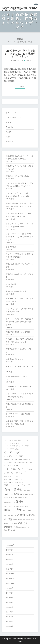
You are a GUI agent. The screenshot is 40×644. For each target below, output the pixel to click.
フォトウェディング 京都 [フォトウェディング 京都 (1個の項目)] (11, 466)
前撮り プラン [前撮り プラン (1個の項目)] (24, 506)
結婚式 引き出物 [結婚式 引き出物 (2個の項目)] (11, 524)
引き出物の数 (11, 284)
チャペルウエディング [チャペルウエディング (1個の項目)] (10, 463)
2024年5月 (10, 607)
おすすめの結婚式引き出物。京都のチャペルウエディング (20, 9)
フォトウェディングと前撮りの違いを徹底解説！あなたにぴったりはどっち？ (20, 237)
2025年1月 (10, 569)
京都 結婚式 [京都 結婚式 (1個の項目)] (27, 490)
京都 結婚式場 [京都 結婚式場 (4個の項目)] (12, 494)
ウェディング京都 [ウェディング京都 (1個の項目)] (24, 446)
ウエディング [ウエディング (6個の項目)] (12, 452)
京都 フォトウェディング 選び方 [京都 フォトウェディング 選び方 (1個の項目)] (14, 482)
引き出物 (9, 127)
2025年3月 (10, 564)
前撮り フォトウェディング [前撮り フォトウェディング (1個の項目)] (12, 506)
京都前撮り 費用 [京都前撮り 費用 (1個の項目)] (23, 498)
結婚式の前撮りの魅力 (14, 359)
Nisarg (20, 641)
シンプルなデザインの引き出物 (18, 414)
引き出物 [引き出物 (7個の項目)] (20, 515)
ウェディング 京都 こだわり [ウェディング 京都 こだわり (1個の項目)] (12, 443)
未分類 (8, 132)
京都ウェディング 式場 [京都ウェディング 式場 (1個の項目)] (11, 498)
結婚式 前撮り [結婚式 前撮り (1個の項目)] (30, 520)
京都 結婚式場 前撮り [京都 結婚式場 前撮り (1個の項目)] (26, 495)
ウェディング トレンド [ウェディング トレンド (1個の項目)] (24, 440)
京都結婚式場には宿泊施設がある (19, 386)
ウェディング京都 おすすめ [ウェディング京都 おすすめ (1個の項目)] (12, 449)
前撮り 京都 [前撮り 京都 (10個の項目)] (13, 510)
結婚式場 (9, 141)
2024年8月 (10, 593)
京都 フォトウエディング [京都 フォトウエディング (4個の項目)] (17, 485)
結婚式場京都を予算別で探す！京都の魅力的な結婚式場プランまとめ (20, 53)
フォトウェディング (14, 117)
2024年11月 (10, 579)
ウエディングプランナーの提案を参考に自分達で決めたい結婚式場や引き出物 (20, 322)
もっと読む (21, 87)
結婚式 (8, 137)
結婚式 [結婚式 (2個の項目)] (15, 520)
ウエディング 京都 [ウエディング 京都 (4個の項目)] (14, 456)
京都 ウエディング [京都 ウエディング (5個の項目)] (15, 473)
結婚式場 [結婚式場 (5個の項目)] (23, 523)
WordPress (28, 639)
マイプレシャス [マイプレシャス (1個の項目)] (28, 469)
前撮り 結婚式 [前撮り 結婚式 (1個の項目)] (27, 511)
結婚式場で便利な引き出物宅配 (18, 332)
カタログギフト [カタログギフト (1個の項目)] (27, 460)
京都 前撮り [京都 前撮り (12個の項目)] (13, 490)
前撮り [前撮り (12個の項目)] (20, 502)
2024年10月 (10, 583)
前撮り (8, 122)
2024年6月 (10, 603)
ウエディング (11, 113)
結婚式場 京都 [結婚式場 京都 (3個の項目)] (11, 527)
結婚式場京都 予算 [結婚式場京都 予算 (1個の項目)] (24, 527)
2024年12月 (10, 574)
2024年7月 (10, 598)
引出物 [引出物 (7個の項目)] (8, 519)
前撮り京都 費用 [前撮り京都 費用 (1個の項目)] (9, 515)
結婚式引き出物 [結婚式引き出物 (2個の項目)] (10, 530)
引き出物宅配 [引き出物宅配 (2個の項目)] (30, 515)
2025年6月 (10, 555)
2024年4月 (10, 612)
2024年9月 (10, 588)
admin (29, 60)
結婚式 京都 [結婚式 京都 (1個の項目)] (22, 520)
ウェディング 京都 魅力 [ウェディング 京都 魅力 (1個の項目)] (11, 446)
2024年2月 (10, 622)
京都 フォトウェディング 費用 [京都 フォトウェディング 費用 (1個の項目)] (13, 479)
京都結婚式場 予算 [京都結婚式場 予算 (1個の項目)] (9, 502)
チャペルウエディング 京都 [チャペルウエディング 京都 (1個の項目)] (24, 463)
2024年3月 (10, 617)
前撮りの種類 (11, 247)
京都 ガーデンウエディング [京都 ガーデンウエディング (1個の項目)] (12, 476)
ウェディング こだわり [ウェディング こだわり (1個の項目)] (11, 440)
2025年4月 (10, 559)
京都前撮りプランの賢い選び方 (18, 176)
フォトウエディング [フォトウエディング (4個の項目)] (14, 469)
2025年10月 (10, 545)
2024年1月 (10, 626)
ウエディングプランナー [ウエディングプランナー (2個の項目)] (13, 460)
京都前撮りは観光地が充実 (16, 291)
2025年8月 (10, 550)
